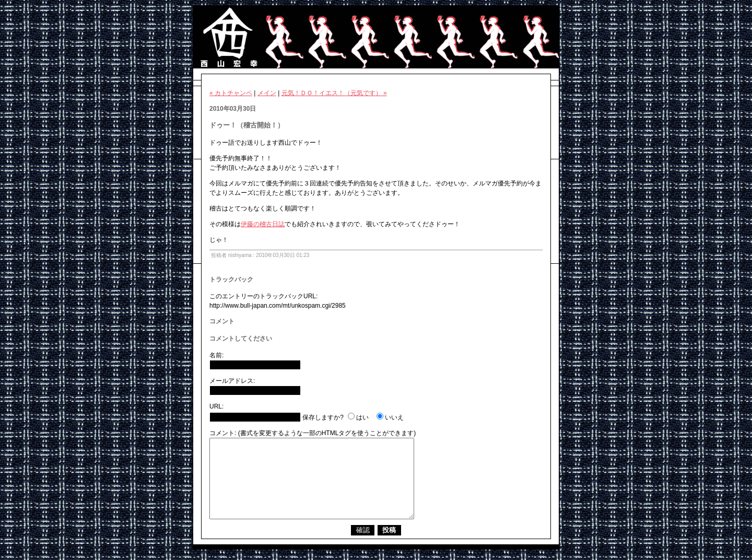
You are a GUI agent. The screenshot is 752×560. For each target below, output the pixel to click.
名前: (216, 355)
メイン (267, 93)
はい (362, 417)
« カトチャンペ (231, 93)
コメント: (223, 433)
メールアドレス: (232, 381)
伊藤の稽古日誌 (263, 224)
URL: (216, 406)
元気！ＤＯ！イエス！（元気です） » (334, 93)
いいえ (394, 417)
